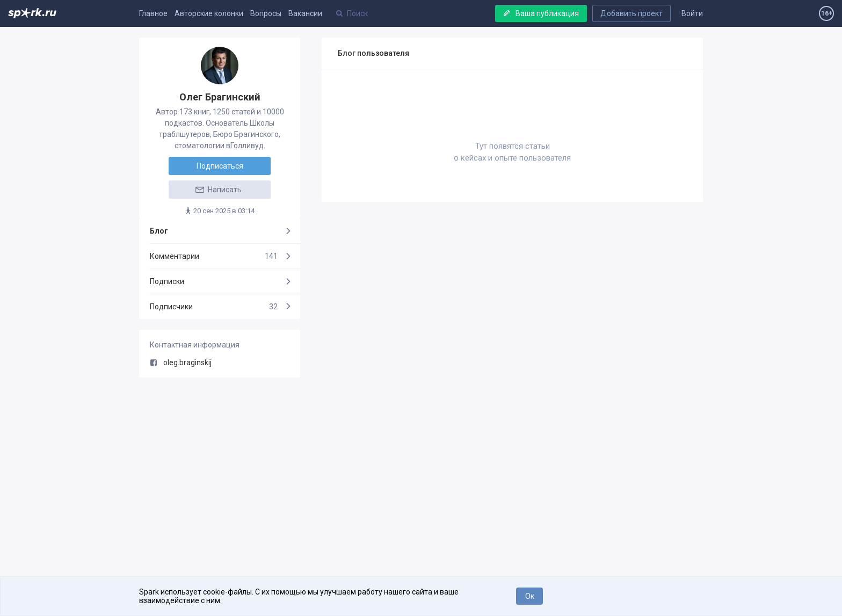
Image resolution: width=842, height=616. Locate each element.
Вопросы (266, 13)
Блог (159, 231)
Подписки (167, 281)
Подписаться (220, 166)
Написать (218, 190)
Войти (692, 13)
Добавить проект (631, 13)
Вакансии (305, 13)
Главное (153, 13)
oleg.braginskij (181, 363)
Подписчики (214, 307)
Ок (530, 596)
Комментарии (214, 256)
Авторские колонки (209, 13)
